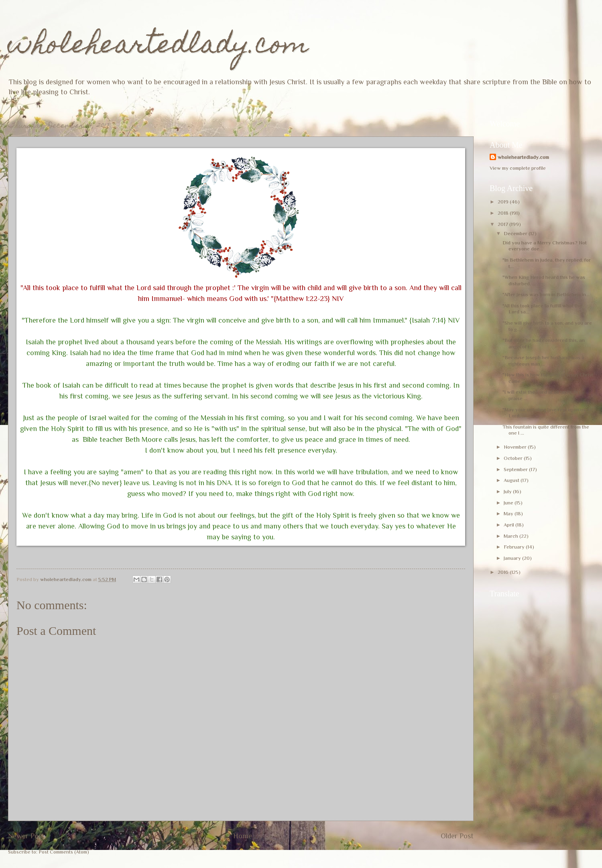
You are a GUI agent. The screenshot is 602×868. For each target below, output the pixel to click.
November (516, 447)
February (515, 547)
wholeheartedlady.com (158, 47)
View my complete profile (518, 168)
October (514, 458)
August (512, 480)
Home (243, 836)
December (516, 233)
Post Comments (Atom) (64, 852)
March (511, 536)
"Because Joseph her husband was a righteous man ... (543, 360)
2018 (504, 213)
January (513, 558)
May (509, 513)
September (516, 469)
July (508, 491)
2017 (503, 224)
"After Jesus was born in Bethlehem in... (546, 294)
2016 (504, 572)
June (509, 503)
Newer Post (26, 836)
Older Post (457, 836)
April (509, 525)
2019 (504, 202)
